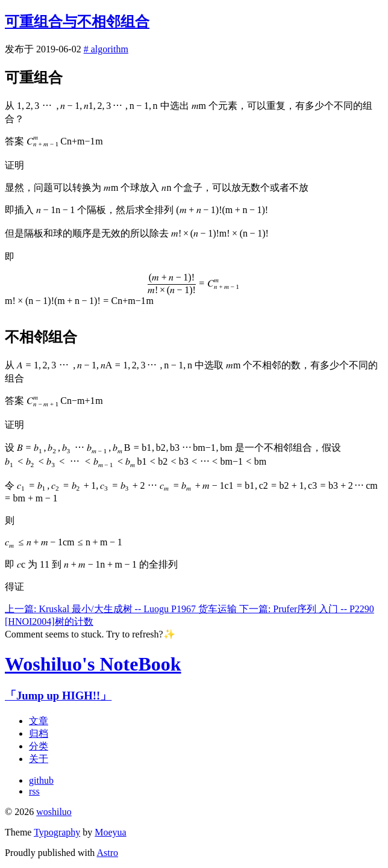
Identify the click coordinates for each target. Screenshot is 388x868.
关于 (39, 759)
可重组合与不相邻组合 (77, 22)
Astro (107, 853)
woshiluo (54, 812)
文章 (39, 721)
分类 (39, 746)
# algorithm (106, 49)
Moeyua (110, 832)
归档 (39, 733)
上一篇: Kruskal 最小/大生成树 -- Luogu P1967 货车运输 (122, 609)
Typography (57, 832)
